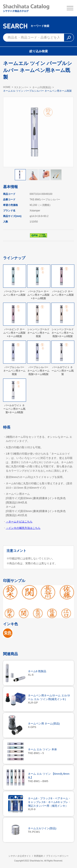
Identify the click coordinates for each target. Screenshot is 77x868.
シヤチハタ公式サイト (20, 856)
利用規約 (39, 856)
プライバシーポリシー (57, 856)
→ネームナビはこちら (19, 522)
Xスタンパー (21, 87)
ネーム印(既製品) (42, 87)
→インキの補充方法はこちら (23, 528)
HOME (7, 87)
